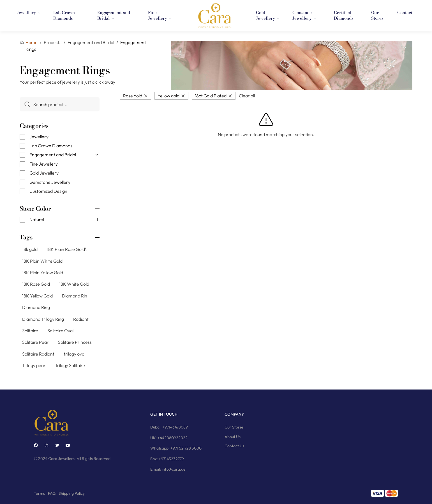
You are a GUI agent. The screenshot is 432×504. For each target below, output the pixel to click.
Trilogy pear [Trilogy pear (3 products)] (34, 365)
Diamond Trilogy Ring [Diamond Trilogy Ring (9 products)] (43, 319)
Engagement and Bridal (53, 155)
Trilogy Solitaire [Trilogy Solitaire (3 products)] (70, 365)
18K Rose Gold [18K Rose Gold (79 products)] (36, 284)
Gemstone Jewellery (50, 182)
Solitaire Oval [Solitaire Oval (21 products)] (60, 331)
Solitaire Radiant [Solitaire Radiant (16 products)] (38, 354)
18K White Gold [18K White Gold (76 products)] (74, 284)
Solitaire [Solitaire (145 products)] (30, 331)
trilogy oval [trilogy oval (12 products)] (74, 354)
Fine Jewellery (44, 164)
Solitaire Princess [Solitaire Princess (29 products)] (75, 342)
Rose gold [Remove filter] (133, 95)
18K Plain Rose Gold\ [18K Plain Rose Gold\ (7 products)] (67, 249)
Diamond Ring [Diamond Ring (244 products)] (36, 307)
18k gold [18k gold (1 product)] (30, 249)
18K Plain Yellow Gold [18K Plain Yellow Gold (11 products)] (43, 272)
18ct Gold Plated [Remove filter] (211, 95)
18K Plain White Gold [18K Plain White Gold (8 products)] (42, 261)
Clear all (247, 95)
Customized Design (48, 191)
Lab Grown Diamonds (51, 146)
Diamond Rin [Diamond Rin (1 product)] (75, 296)
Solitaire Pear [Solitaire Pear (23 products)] (35, 342)
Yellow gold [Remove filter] (168, 95)
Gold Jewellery (44, 173)
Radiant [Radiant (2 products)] (81, 319)
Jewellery (39, 136)
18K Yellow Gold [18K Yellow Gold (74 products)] (37, 296)
